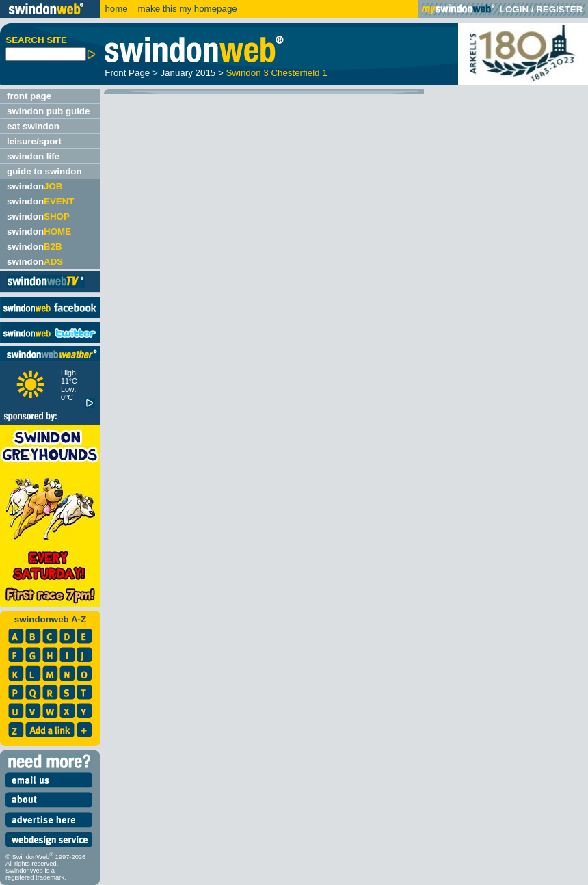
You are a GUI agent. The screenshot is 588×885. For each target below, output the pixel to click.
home (116, 9)
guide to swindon (44, 171)
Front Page (127, 73)
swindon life (33, 156)
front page (29, 96)
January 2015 (188, 73)
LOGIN (514, 9)
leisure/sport (34, 141)
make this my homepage (186, 9)
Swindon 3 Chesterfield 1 (276, 73)
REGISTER (559, 9)
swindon (35, 186)
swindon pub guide (48, 111)
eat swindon (33, 126)
